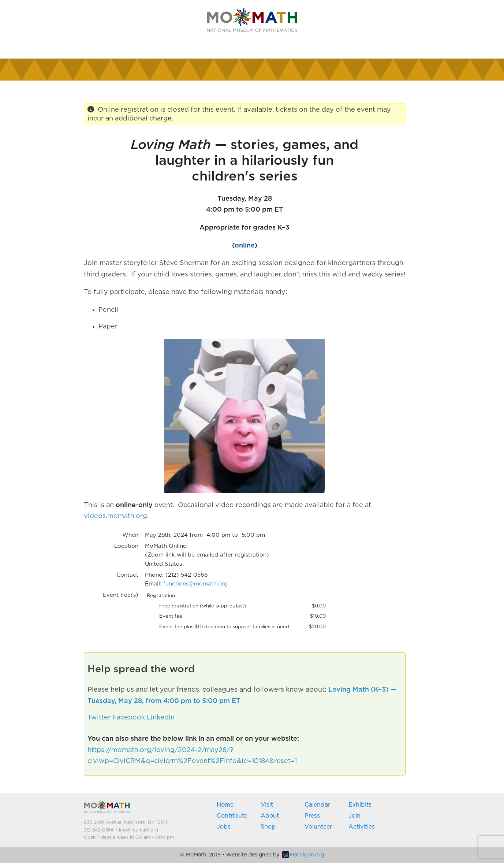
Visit (267, 805)
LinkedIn (161, 718)
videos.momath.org (115, 516)
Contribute (232, 816)
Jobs (224, 827)
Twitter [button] (99, 718)
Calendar (317, 805)
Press (312, 816)
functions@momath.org (195, 584)
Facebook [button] (129, 718)
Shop (268, 827)
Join (354, 816)
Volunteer (318, 827)
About (270, 816)
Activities (362, 827)
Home (225, 805)
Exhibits (360, 805)
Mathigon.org (303, 855)
